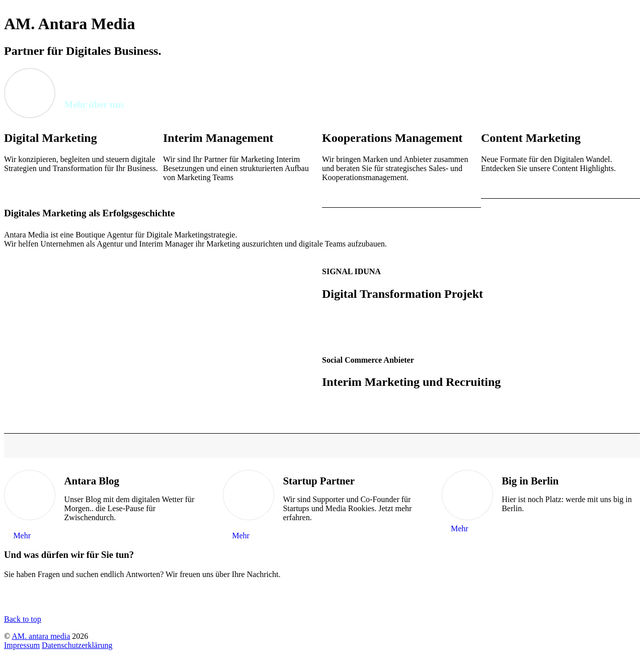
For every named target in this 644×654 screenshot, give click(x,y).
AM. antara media (41, 636)
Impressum (22, 645)
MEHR (16, 185)
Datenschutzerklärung (77, 645)
